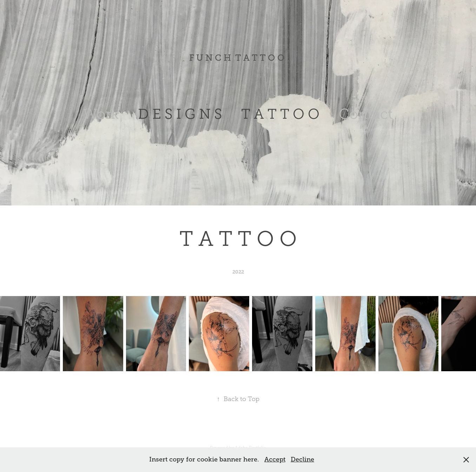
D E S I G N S (180, 114)
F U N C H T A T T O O (238, 58)
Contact (366, 114)
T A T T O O (280, 114)
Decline (302, 459)
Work (101, 114)
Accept (275, 459)
